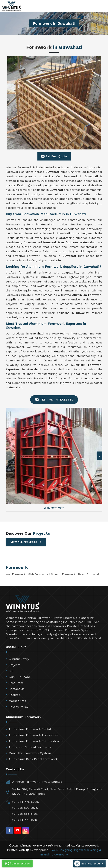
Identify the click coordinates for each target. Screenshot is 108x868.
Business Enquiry (89, 864)
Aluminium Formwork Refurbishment (36, 741)
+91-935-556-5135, (25, 814)
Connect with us (17, 864)
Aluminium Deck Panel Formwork (33, 759)
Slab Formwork (38, 574)
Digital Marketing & (88, 850)
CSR (12, 671)
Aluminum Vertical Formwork (30, 747)
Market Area (17, 701)
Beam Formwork (89, 574)
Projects (14, 665)
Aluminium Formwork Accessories (34, 735)
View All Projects (26, 542)
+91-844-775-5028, (25, 802)
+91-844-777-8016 (25, 820)
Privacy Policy (18, 707)
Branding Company (54, 854)
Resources (16, 683)
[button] (100, 456)
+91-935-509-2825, (25, 808)
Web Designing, (62, 850)
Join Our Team (19, 677)
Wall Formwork (16, 574)
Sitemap (15, 695)
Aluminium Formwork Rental (30, 729)
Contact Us (17, 689)
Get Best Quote (54, 156)
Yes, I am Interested (54, 400)
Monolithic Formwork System (30, 753)
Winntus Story (19, 659)
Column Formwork (63, 574)
